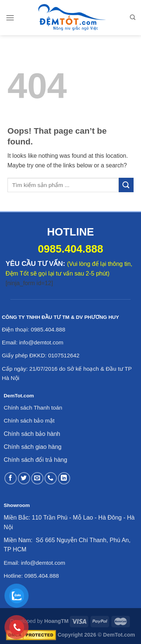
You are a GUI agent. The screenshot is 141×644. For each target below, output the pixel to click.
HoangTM (56, 621)
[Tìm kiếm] (133, 17)
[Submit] (126, 185)
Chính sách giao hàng (33, 447)
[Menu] (10, 18)
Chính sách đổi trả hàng (35, 460)
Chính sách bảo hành (32, 434)
